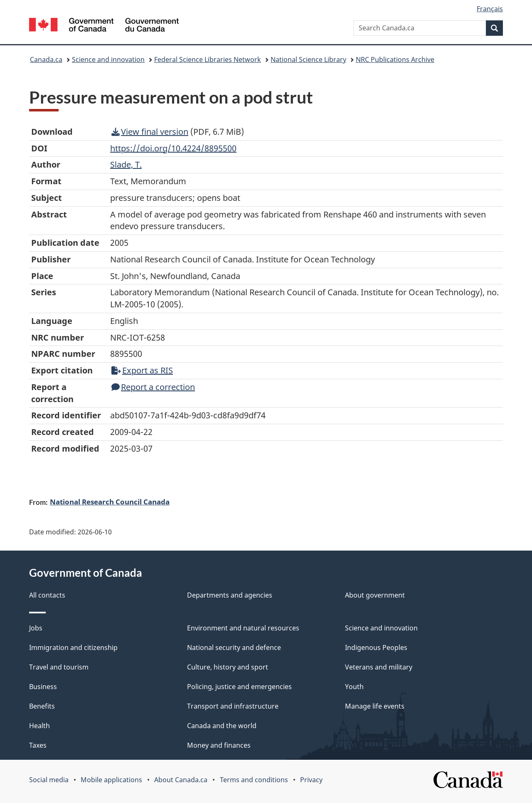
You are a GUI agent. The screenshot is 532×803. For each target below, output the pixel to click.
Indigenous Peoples (376, 647)
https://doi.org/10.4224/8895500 (173, 148)
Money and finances (219, 745)
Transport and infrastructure (233, 706)
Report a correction (153, 387)
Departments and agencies (230, 595)
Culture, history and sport (228, 667)
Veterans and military (379, 667)
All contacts (47, 595)
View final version (150, 132)
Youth (354, 687)
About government (375, 595)
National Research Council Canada (110, 502)
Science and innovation (108, 59)
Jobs (36, 628)
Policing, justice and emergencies (239, 687)
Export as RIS (142, 370)
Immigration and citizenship (73, 647)
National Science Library (308, 59)
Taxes (38, 745)
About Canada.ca (181, 780)
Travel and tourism (59, 667)
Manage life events (375, 706)
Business (43, 687)
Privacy (311, 780)
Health (39, 726)
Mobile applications (111, 780)
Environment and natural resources (243, 628)
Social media (49, 780)
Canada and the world (222, 726)
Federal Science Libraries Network (208, 59)
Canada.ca (46, 59)
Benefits (42, 706)
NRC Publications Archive (395, 59)
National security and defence (234, 647)
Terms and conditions (254, 780)
